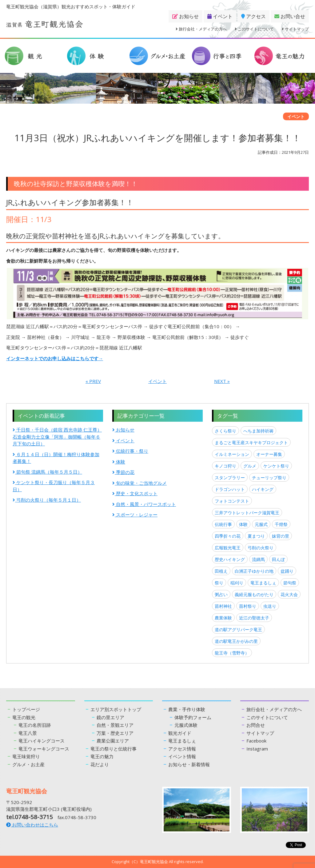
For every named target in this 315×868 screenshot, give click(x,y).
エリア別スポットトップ (116, 709)
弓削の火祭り (261, 548)
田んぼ (278, 559)
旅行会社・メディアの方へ (201, 29)
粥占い (221, 594)
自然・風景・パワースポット (144, 504)
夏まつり (256, 536)
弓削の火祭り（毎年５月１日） (47, 500)
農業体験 (223, 618)
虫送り (270, 606)
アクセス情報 (182, 749)
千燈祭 (281, 524)
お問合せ (256, 725)
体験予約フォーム (193, 717)
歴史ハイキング (230, 559)
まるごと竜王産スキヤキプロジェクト (251, 442)
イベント (220, 16)
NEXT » (222, 381)
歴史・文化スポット (135, 493)
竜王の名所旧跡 (35, 725)
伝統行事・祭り (130, 451)
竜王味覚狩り (26, 756)
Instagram (257, 749)
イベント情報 (182, 756)
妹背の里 (281, 536)
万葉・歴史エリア (115, 733)
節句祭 (290, 583)
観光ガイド (180, 733)
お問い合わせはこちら (32, 825)
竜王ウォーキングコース (44, 749)
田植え (221, 571)
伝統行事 (223, 524)
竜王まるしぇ (263, 583)
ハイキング (263, 489)
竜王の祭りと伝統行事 (114, 749)
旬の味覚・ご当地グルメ (140, 483)
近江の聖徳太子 (254, 618)
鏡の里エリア (110, 717)
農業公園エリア (113, 741)
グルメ (250, 466)
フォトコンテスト (232, 501)
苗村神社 (223, 606)
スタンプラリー (230, 478)
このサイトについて (254, 29)
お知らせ (185, 16)
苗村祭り (248, 606)
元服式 (261, 524)
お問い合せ (290, 16)
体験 (119, 462)
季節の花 (123, 472)
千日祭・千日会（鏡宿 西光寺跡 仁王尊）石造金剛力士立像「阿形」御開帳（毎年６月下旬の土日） (57, 437)
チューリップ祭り (269, 478)
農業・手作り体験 (187, 709)
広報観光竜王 (228, 548)
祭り (219, 583)
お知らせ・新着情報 (189, 764)
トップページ (26, 709)
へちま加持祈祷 (258, 431)
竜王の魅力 (102, 756)
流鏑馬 (258, 559)
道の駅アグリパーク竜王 (238, 629)
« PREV (93, 381)
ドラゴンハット (230, 489)
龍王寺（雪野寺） (232, 653)
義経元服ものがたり (254, 594)
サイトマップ (295, 29)
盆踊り (287, 571)
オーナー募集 (269, 454)
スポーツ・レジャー (135, 515)
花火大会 (289, 594)
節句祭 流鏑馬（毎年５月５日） (47, 472)
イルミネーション (232, 454)
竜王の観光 (24, 717)
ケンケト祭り (276, 466)
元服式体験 (186, 725)
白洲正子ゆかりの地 (254, 571)
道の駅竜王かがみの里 (236, 641)
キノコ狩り (225, 466)
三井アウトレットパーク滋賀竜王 (247, 513)
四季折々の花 (228, 536)
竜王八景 (28, 733)
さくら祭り (225, 431)
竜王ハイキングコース (42, 741)
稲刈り (237, 583)
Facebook (257, 741)
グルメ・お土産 (28, 764)
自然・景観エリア (115, 725)
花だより (100, 764)
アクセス (253, 16)
